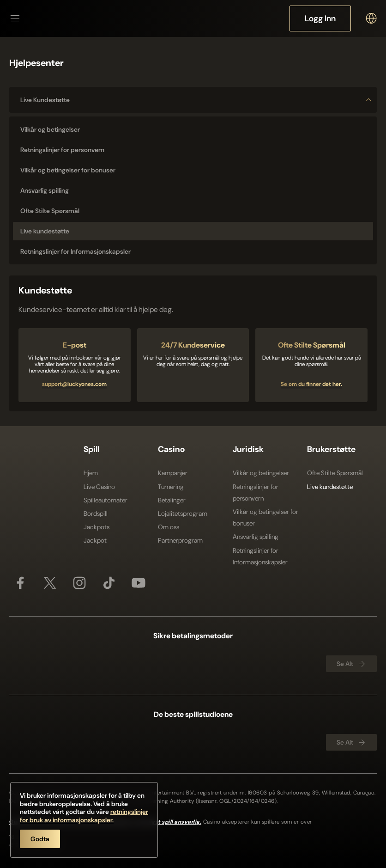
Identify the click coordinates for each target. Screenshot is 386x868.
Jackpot (95, 540)
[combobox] (371, 18)
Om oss (169, 527)
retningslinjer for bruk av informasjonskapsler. (84, 816)
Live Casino (99, 487)
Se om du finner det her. (311, 384)
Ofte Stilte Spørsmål (335, 473)
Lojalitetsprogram (183, 513)
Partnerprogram (180, 540)
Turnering (171, 487)
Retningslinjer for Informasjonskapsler (260, 556)
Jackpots (96, 527)
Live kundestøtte (197, 100)
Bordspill (96, 513)
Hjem (91, 473)
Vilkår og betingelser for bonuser (265, 517)
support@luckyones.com (74, 384)
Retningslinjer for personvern (256, 492)
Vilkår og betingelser (261, 473)
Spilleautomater (106, 500)
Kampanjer (173, 473)
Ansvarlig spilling (256, 537)
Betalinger (172, 500)
